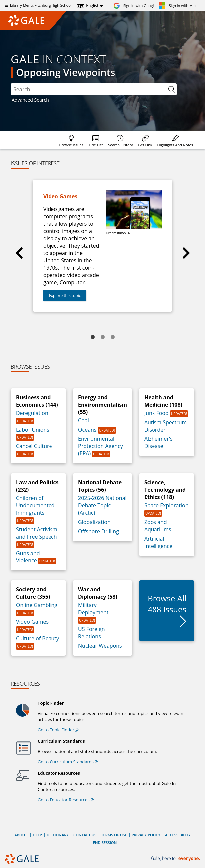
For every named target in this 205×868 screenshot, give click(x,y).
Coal (84, 420)
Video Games (32, 622)
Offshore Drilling (99, 531)
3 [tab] (113, 337)
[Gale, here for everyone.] (176, 859)
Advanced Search (30, 100)
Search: (11, 84)
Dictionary (58, 835)
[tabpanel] (102, 246)
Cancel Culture (34, 446)
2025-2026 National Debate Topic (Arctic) (102, 505)
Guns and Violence (28, 557)
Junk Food (157, 413)
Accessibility (178, 835)
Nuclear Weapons (100, 646)
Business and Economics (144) (37, 401)
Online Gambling (37, 605)
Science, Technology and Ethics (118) (165, 490)
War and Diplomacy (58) (98, 593)
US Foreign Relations (92, 633)
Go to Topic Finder (58, 730)
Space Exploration (166, 505)
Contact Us (85, 835)
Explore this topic (65, 295)
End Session (105, 843)
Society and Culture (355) (33, 593)
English (93, 5)
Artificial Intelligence (158, 542)
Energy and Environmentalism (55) (102, 405)
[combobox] (94, 89)
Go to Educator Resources (66, 800)
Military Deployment (93, 609)
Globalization (94, 522)
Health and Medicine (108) (163, 401)
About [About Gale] (21, 835)
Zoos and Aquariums (158, 526)
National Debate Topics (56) (100, 486)
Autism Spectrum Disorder (165, 426)
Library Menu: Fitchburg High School (38, 5)
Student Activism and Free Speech (37, 533)
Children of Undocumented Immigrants (35, 505)
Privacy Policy (146, 835)
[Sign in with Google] (135, 5)
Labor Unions (33, 430)
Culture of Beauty (38, 638)
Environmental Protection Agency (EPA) (101, 446)
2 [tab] (103, 337)
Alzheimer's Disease (158, 442)
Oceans (88, 430)
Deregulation (32, 413)
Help (37, 835)
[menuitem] (71, 140)
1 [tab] (93, 337)
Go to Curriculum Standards (68, 762)
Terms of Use (114, 835)
